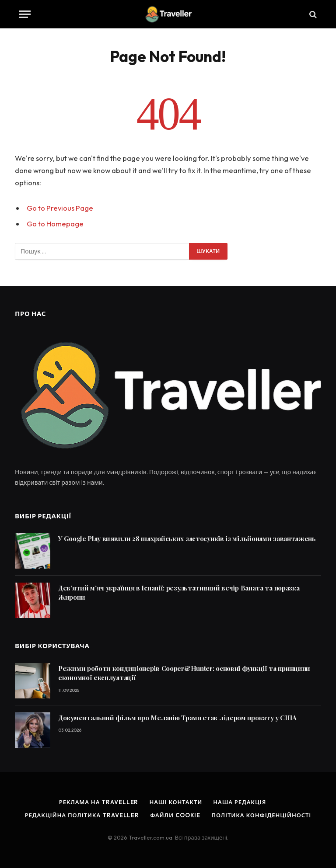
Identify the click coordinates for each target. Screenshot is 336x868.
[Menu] (25, 14)
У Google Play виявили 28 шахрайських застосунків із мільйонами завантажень (187, 538)
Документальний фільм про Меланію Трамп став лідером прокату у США (177, 718)
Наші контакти (176, 802)
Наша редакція (240, 802)
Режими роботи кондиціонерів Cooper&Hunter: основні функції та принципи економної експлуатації (184, 673)
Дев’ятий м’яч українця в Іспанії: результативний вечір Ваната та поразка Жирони (179, 592)
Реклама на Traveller (99, 802)
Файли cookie (175, 815)
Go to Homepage (55, 224)
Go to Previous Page (60, 208)
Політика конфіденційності (261, 815)
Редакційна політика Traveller (82, 815)
